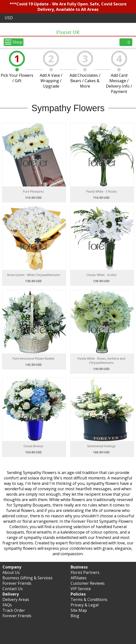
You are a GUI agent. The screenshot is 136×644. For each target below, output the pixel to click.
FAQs (7, 605)
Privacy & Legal (85, 605)
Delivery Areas (16, 599)
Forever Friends (17, 583)
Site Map (79, 610)
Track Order (14, 610)
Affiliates (79, 578)
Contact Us (13, 589)
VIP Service (81, 589)
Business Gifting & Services (28, 578)
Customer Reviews (88, 583)
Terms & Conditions (89, 599)
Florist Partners (85, 572)
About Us (11, 572)
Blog (75, 616)
